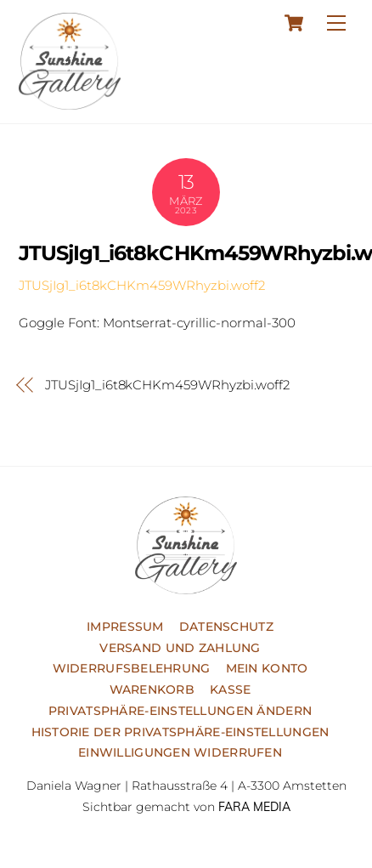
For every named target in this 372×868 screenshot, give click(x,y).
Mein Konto (267, 668)
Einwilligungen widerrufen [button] (180, 752)
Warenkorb (152, 689)
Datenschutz (226, 627)
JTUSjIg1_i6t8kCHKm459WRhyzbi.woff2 (142, 285)
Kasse (230, 689)
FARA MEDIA (254, 807)
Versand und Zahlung (180, 648)
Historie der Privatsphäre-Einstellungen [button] (180, 732)
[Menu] (336, 23)
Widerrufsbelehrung (132, 668)
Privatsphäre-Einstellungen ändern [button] (180, 711)
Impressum (125, 627)
